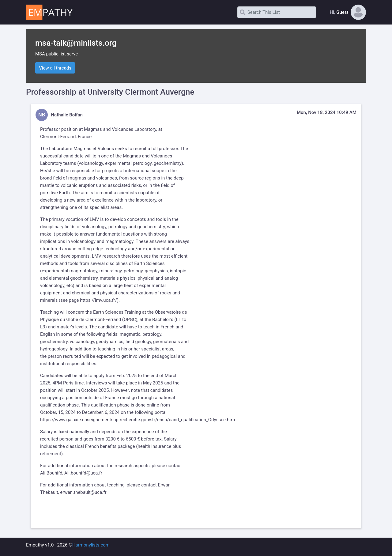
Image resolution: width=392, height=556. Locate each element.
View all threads (55, 68)
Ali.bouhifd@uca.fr (83, 473)
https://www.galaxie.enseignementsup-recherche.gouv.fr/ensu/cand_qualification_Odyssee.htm (138, 420)
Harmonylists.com (91, 545)
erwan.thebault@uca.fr (83, 492)
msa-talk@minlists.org (76, 43)
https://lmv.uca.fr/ (98, 300)
